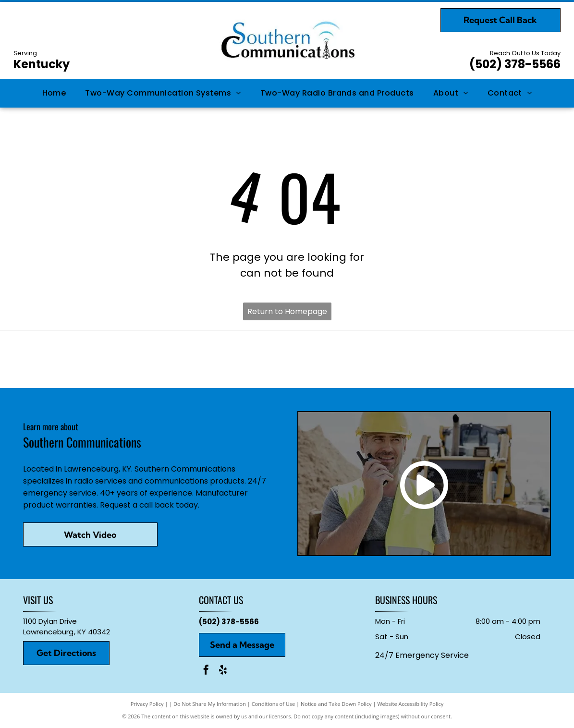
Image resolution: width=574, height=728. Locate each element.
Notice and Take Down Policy (336, 704)
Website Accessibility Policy (410, 704)
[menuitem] (54, 93)
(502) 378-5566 (515, 64)
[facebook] (206, 671)
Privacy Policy (147, 704)
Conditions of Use (274, 704)
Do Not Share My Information (210, 704)
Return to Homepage (287, 311)
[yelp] (223, 671)
